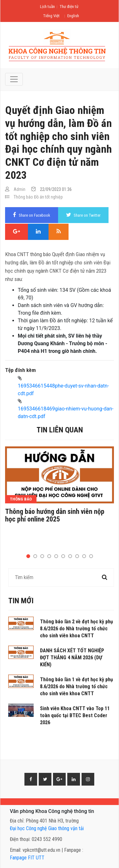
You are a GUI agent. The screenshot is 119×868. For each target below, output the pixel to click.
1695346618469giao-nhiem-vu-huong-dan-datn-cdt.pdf (66, 413)
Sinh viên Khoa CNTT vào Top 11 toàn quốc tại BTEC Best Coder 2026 (75, 715)
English (73, 16)
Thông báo (23, 197)
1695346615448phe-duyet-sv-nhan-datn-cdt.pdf (63, 390)
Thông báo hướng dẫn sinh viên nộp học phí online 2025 (55, 515)
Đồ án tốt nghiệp (48, 197)
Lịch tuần (47, 7)
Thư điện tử (69, 7)
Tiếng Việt (51, 16)
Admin (20, 189)
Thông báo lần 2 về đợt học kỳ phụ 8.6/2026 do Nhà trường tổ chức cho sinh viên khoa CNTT (76, 629)
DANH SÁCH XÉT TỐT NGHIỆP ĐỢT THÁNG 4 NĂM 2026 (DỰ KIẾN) (72, 658)
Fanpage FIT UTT (27, 858)
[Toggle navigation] (14, 79)
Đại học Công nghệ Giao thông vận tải (47, 828)
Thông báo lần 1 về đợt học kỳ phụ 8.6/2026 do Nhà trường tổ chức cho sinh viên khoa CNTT (76, 686)
